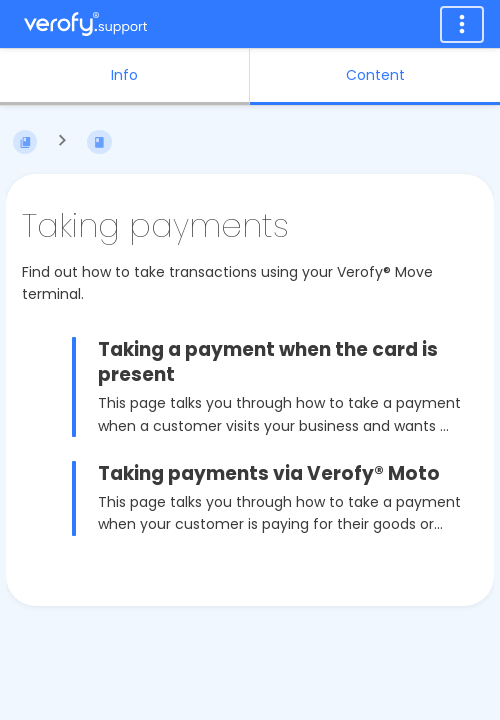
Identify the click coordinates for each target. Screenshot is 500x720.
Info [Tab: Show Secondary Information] (124, 75)
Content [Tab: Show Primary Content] (375, 75)
